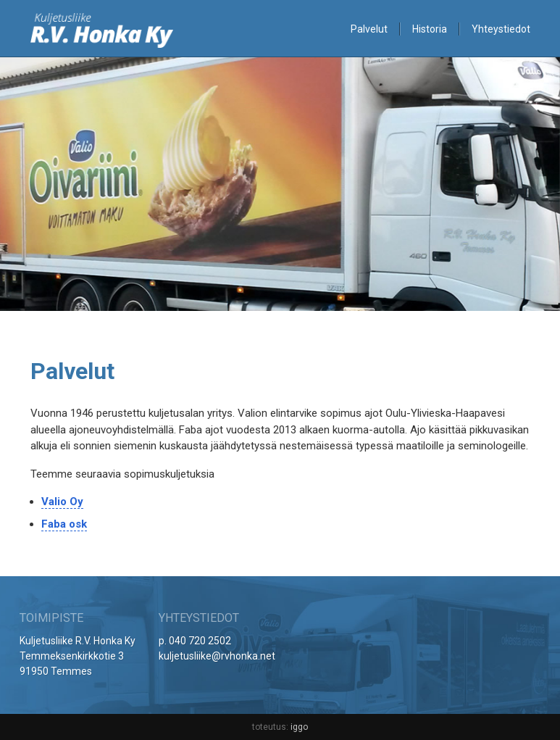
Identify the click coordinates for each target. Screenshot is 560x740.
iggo (299, 727)
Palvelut (369, 29)
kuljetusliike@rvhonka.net (217, 656)
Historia (430, 29)
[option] (280, 185)
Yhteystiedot (501, 29)
